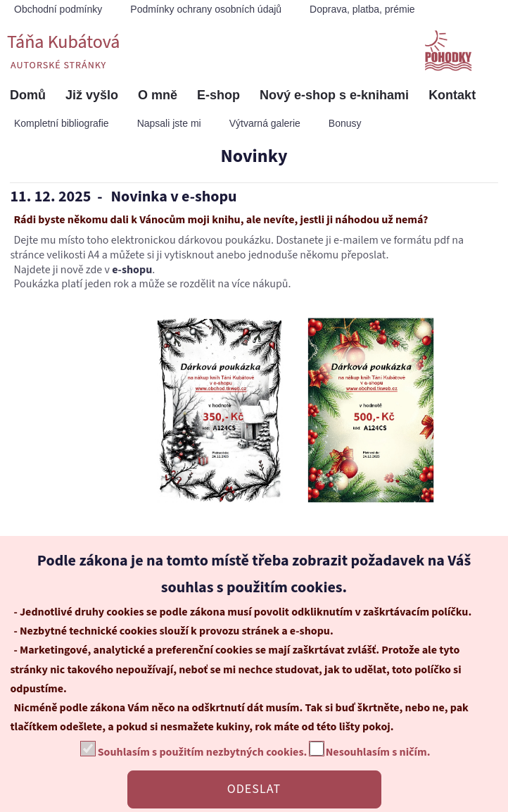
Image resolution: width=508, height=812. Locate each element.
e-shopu (132, 270)
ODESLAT (254, 789)
